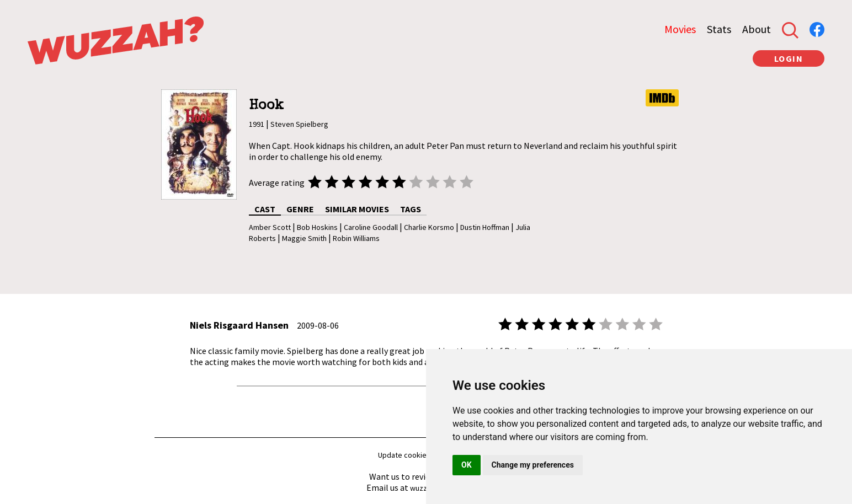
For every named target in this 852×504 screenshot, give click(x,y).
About (757, 29)
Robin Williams (356, 238)
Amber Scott (270, 227)
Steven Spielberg (299, 124)
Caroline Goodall (371, 227)
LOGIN (789, 58)
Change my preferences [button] (533, 465)
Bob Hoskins (317, 227)
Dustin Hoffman (485, 227)
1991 (257, 124)
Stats (719, 29)
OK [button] (467, 465)
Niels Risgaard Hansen (239, 325)
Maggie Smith (304, 238)
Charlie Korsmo (429, 227)
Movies (680, 29)
